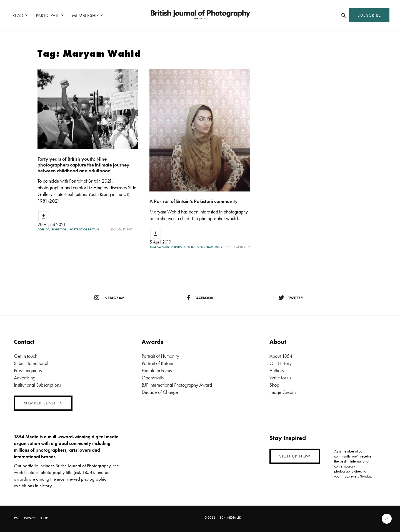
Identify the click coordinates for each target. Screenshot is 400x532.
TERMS (16, 518)
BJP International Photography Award (177, 385)
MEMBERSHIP (85, 15)
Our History (281, 363)
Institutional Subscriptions (37, 385)
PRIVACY (30, 518)
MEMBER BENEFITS (43, 403)
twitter (291, 298)
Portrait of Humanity (160, 356)
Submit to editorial (31, 363)
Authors (277, 370)
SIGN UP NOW (295, 456)
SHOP (43, 518)
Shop (274, 385)
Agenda (43, 229)
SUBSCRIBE (369, 15)
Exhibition (59, 229)
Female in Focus (157, 370)
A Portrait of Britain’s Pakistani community (194, 201)
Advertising (25, 378)
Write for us (280, 378)
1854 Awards (159, 247)
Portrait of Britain (84, 229)
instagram (109, 298)
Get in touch (26, 356)
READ (18, 15)
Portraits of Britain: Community (197, 247)
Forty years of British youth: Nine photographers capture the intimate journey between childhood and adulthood (83, 165)
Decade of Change (160, 392)
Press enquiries (28, 370)
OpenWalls (153, 378)
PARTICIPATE (48, 15)
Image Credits (283, 392)
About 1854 (281, 356)
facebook (200, 298)
